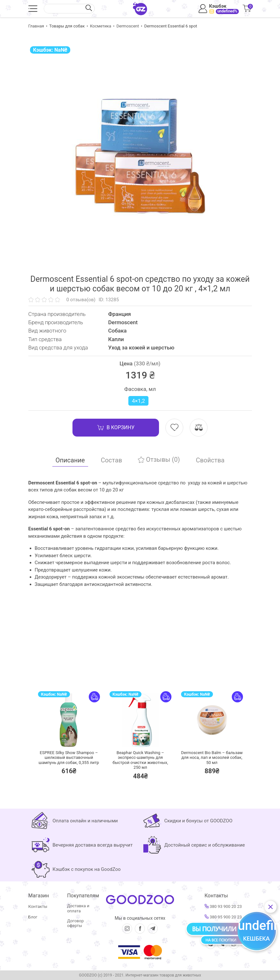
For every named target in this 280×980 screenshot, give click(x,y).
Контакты (38, 906)
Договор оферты (75, 923)
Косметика (101, 26)
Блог (33, 917)
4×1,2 (138, 401)
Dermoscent (128, 26)
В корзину (116, 428)
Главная (36, 26)
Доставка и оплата (78, 908)
